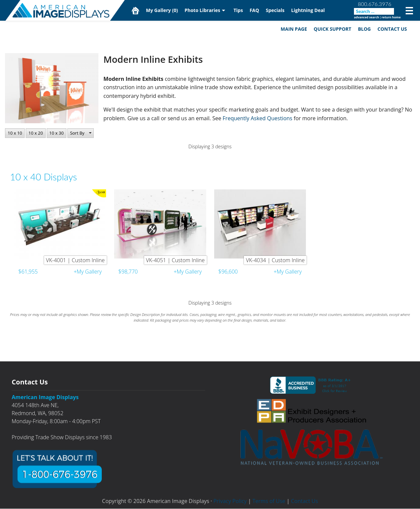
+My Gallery (88, 272)
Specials (275, 10)
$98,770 (128, 272)
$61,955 (28, 272)
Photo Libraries (203, 10)
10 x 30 (57, 133)
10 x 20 (36, 133)
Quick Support (332, 29)
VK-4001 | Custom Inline (75, 261)
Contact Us (392, 29)
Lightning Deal (308, 10)
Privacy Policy (230, 501)
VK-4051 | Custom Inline (175, 261)
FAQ (255, 10)
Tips (238, 10)
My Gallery (162, 10)
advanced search (366, 17)
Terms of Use (269, 501)
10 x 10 (15, 133)
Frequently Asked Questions (258, 119)
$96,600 (228, 272)
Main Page (294, 29)
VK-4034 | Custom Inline (275, 261)
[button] (81, 133)
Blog (364, 29)
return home (391, 17)
